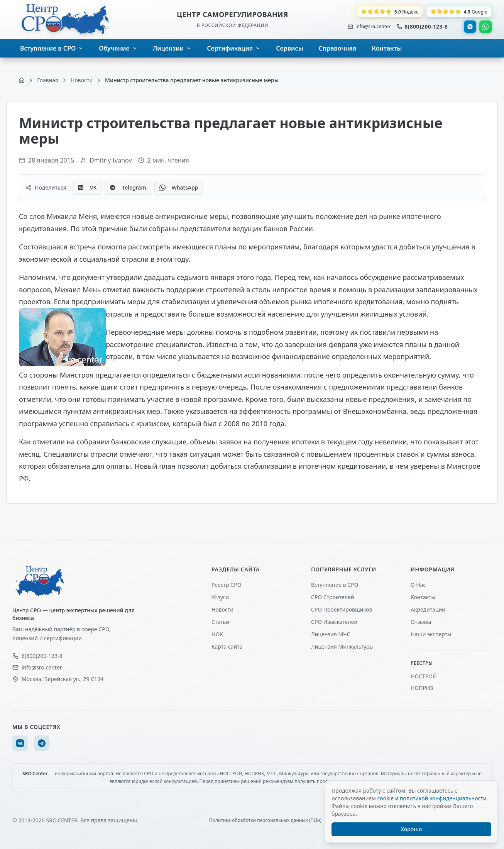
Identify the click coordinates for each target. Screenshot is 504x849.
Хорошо (412, 829)
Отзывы (421, 622)
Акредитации (428, 609)
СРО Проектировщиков (342, 609)
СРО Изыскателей (334, 622)
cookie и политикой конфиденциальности (432, 798)
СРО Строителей (332, 597)
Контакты (423, 597)
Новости (222, 609)
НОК (217, 634)
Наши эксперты (431, 634)
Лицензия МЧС (331, 634)
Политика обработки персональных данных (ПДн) (265, 820)
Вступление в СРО (335, 585)
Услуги (220, 597)
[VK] (20, 743)
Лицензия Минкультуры (342, 646)
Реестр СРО (226, 585)
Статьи (220, 622)
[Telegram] (42, 743)
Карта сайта (227, 646)
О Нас (418, 585)
